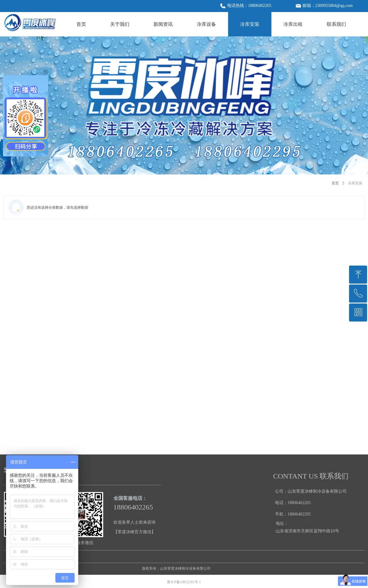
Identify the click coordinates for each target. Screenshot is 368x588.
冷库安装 (355, 183)
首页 (335, 183)
